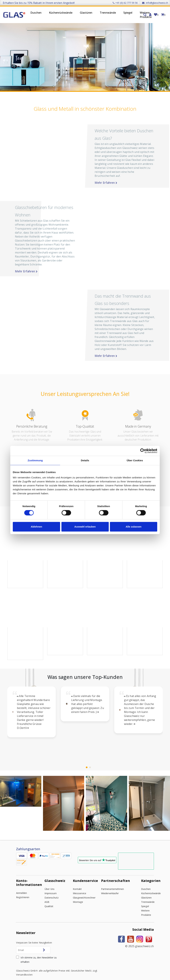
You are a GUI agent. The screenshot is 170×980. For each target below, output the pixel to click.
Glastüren (86, 13)
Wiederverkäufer (110, 887)
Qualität (49, 900)
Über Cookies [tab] (135, 460)
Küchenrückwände (61, 13)
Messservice (80, 887)
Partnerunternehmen (112, 883)
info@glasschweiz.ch (155, 3)
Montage (78, 896)
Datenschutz (52, 891)
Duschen (36, 13)
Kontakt (77, 883)
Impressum (51, 887)
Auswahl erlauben (85, 527)
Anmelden (21, 887)
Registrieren (23, 891)
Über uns (49, 883)
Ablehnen (36, 527)
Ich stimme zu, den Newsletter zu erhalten (39, 953)
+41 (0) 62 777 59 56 (125, 3)
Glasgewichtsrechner (84, 891)
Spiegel (128, 13)
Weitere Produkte (146, 15)
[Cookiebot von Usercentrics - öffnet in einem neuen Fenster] (143, 451)
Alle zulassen (134, 527)
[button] (19, 171)
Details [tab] (85, 460)
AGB (47, 896)
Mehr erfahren (129, 183)
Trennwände (108, 13)
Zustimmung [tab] (35, 460)
